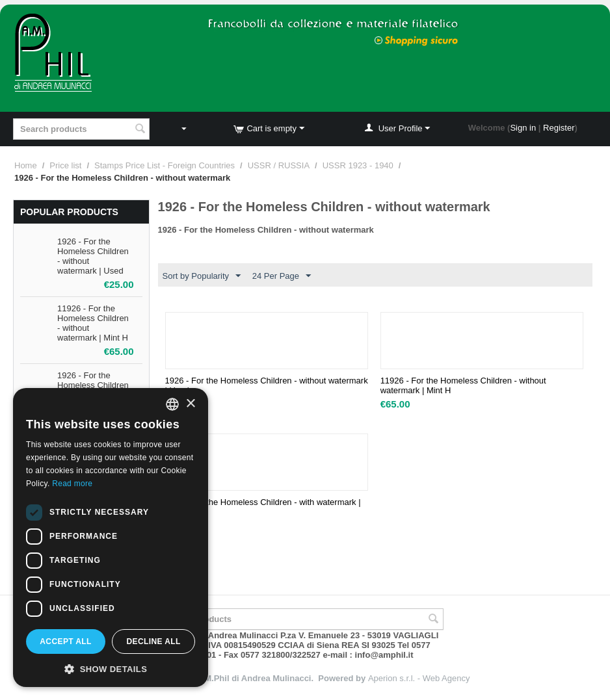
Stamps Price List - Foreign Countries (165, 165)
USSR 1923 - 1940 (358, 165)
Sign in (523, 128)
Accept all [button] (66, 642)
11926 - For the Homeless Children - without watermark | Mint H (463, 385)
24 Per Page (282, 276)
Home (26, 165)
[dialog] (111, 538)
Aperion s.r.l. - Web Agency (419, 678)
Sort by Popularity (202, 276)
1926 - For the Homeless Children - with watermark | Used (263, 507)
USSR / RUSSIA (279, 165)
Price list (65, 165)
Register (559, 128)
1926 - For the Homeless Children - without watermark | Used (267, 385)
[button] (111, 668)
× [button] (190, 404)
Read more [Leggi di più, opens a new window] (72, 484)
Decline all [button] (153, 642)
